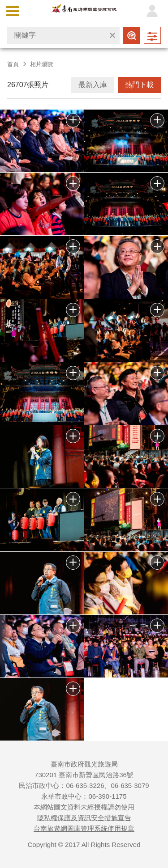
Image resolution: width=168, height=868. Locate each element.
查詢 (132, 35)
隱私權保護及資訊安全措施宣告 (84, 818)
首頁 (13, 64)
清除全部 (112, 35)
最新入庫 (93, 85)
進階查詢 (152, 35)
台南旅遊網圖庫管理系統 (84, 11)
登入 (152, 11)
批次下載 (73, 120)
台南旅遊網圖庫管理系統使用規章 (84, 828)
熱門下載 (139, 85)
